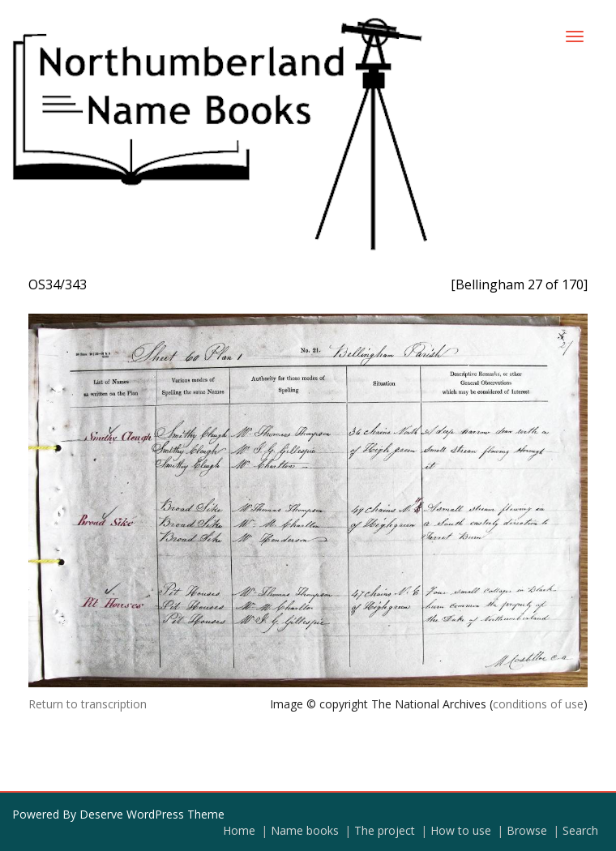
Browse (527, 830)
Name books (305, 830)
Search (580, 830)
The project (385, 830)
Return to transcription (88, 704)
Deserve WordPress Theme (152, 814)
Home (239, 830)
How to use (461, 830)
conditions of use (538, 704)
